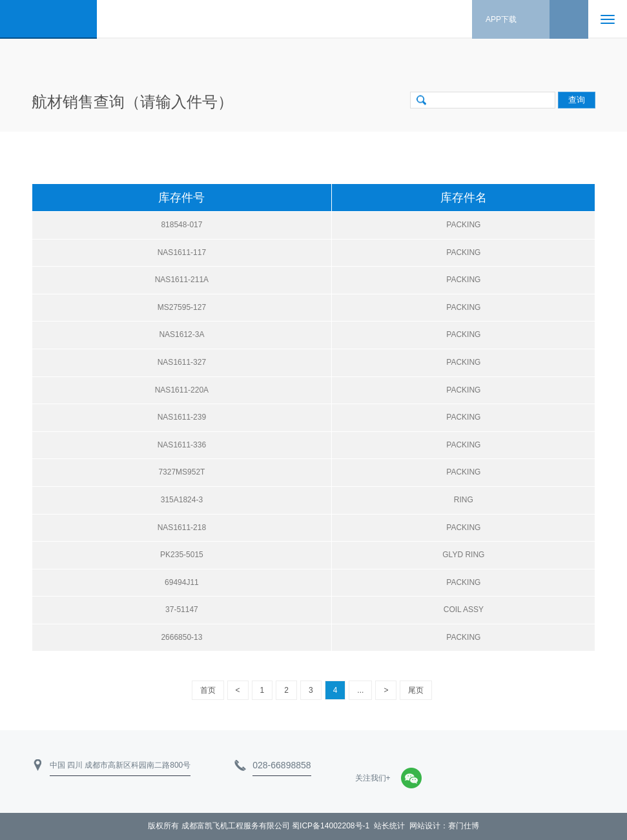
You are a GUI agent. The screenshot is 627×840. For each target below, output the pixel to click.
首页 (208, 690)
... (360, 690)
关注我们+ (373, 778)
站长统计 (389, 826)
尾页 (416, 690)
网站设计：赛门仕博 (444, 826)
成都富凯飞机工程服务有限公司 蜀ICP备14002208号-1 (275, 826)
